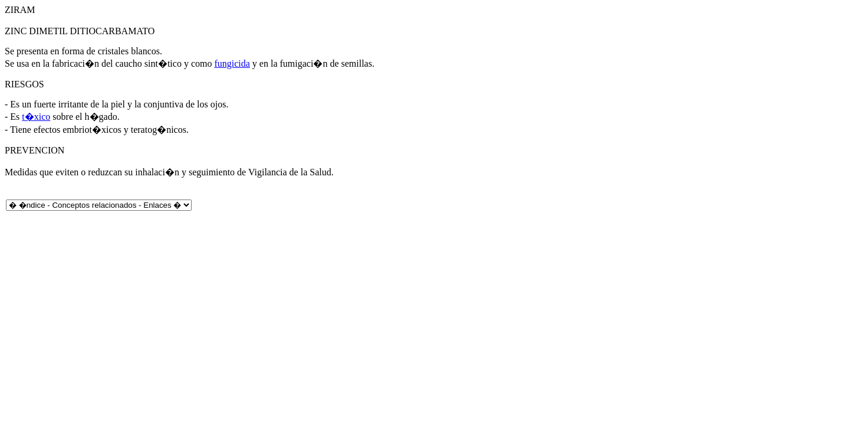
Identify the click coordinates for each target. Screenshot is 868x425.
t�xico (36, 117)
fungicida (232, 63)
